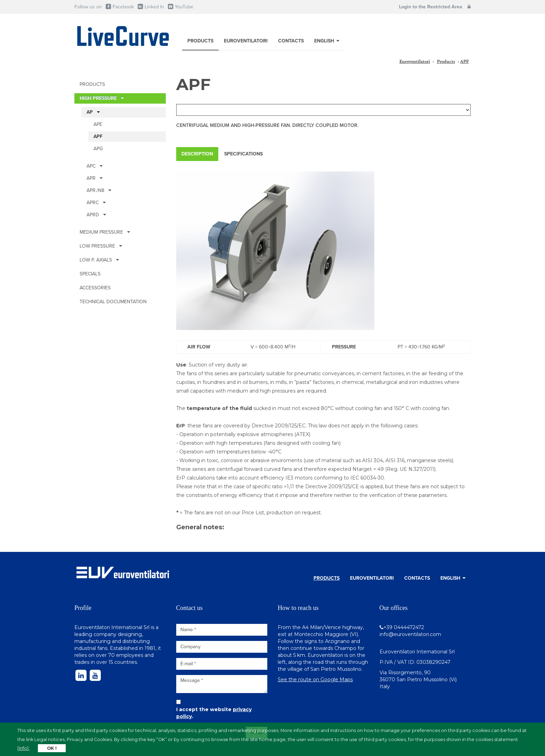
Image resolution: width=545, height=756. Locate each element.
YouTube (180, 7)
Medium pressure (105, 232)
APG (98, 149)
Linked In (151, 7)
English (327, 41)
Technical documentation (113, 302)
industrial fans (91, 648)
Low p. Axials (99, 260)
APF (98, 136)
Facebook (119, 7)
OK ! (52, 748)
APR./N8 (99, 190)
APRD (96, 215)
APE (98, 124)
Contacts (291, 41)
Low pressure (101, 246)
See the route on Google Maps (315, 679)
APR (95, 178)
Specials (90, 274)
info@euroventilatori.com (410, 634)
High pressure (102, 98)
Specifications (243, 154)
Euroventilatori (246, 41)
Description (197, 154)
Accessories (95, 288)
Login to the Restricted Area (435, 7)
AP (93, 112)
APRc (96, 203)
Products (200, 41)
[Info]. (23, 748)
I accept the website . (214, 713)
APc (95, 166)
